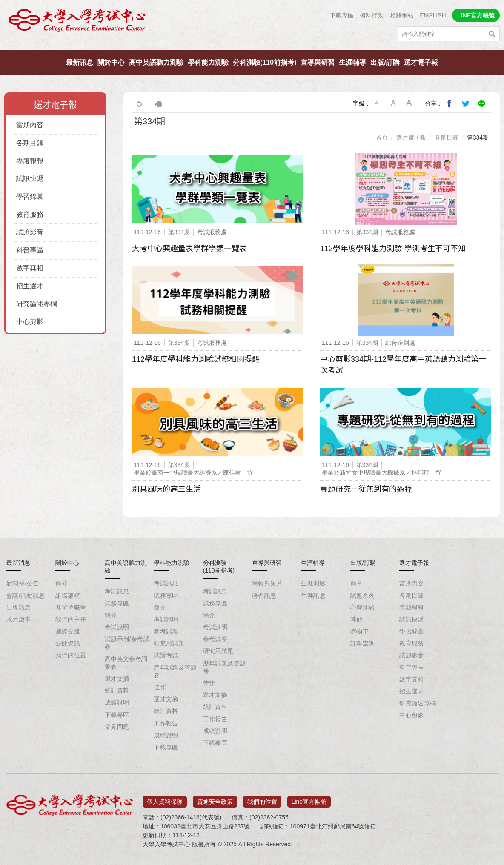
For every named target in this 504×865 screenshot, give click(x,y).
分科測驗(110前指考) (265, 62)
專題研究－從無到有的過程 (366, 489)
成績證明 (117, 702)
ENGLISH (433, 15)
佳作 (160, 687)
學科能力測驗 (208, 62)
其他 (357, 619)
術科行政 (372, 15)
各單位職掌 (71, 607)
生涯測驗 (313, 583)
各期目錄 (30, 143)
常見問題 (117, 727)
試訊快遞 (30, 179)
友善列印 (159, 103)
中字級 (394, 103)
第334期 (478, 137)
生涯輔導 (352, 62)
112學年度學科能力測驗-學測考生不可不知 (393, 249)
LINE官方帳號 (476, 15)
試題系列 (363, 596)
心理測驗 (363, 607)
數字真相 (30, 268)
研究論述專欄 (37, 304)
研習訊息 (264, 596)
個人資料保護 (165, 799)
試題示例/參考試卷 (127, 643)
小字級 (378, 103)
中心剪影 (30, 322)
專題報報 (30, 161)
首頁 (382, 137)
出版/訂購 (385, 62)
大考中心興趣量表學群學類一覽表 (189, 249)
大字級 (410, 103)
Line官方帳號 (309, 799)
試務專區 (117, 603)
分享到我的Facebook (450, 103)
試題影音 (30, 232)
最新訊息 (80, 62)
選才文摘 (117, 679)
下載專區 (342, 15)
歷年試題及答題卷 (175, 671)
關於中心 (111, 62)
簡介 (62, 583)
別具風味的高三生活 (166, 489)
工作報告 (166, 723)
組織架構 (68, 596)
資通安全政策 (215, 799)
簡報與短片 (267, 583)
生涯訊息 (313, 596)
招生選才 (30, 286)
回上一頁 (139, 103)
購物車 (359, 631)
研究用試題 (169, 643)
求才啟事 (19, 619)
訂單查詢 (363, 643)
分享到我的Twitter (466, 103)
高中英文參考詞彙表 (126, 663)
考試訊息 (117, 591)
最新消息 (18, 563)
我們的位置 (71, 655)
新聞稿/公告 (23, 583)
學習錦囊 (30, 196)
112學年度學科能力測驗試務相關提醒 (196, 359)
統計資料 (117, 690)
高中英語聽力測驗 (156, 62)
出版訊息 (19, 607)
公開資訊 (68, 643)
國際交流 (68, 631)
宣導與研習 (318, 62)
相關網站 (402, 15)
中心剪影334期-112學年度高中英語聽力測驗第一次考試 (403, 365)
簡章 (357, 583)
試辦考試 (166, 655)
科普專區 (30, 250)
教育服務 (30, 214)
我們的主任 (71, 619)
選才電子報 (421, 62)
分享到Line (482, 103)
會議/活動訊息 (26, 596)
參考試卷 (166, 631)
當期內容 (30, 125)
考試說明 (117, 627)
